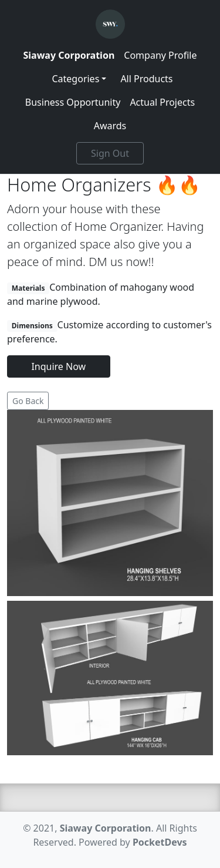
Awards (110, 126)
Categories (75, 79)
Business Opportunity (73, 102)
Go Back (28, 401)
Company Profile (160, 55)
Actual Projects (162, 102)
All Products (146, 79)
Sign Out (110, 153)
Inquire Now (58, 366)
